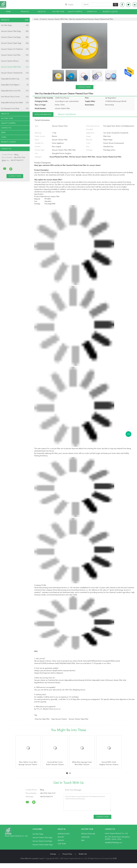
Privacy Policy (67, 854)
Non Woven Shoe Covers (15, 97)
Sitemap (53, 854)
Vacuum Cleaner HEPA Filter (15, 67)
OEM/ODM (85, 837)
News (3, 133)
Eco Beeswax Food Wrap (15, 109)
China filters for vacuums (29, 859)
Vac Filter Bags (15, 25)
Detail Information (43, 115)
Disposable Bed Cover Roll (15, 91)
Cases (4, 137)
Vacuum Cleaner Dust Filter (15, 55)
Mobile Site (83, 854)
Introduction (64, 834)
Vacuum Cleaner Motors (15, 61)
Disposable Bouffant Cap (15, 79)
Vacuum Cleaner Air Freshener (15, 49)
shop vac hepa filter (42, 719)
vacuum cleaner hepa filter (78, 719)
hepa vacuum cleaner (59, 719)
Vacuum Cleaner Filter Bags (15, 31)
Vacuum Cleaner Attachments (15, 73)
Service (61, 840)
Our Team (62, 844)
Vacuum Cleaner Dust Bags (15, 37)
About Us (42, 12)
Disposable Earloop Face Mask (15, 103)
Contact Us (92, 12)
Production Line (88, 834)
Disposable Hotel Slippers (15, 85)
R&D (83, 840)
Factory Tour (58, 12)
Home (8, 12)
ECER (115, 859)
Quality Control (75, 12)
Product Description (67, 115)
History (61, 837)
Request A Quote (110, 12)
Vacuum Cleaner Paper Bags (15, 43)
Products (25, 12)
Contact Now (84, 87)
